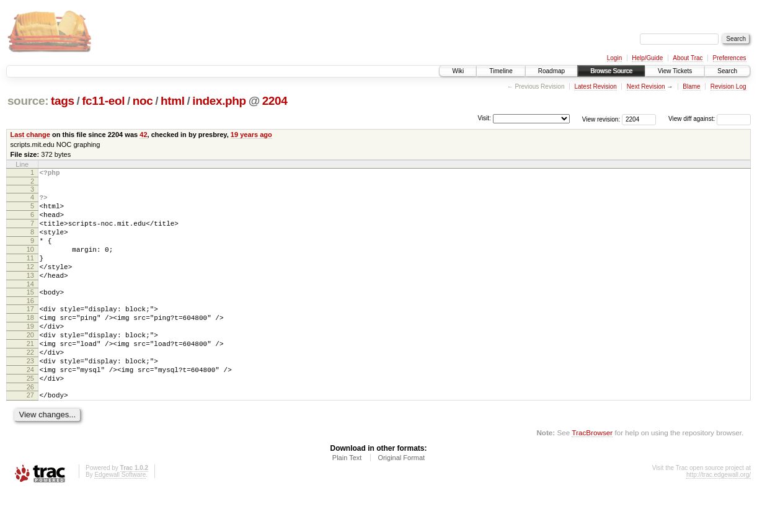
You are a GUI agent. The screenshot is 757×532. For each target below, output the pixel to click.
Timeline (501, 71)
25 (30, 415)
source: (28, 101)
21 (30, 373)
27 (30, 434)
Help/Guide (647, 58)
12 (30, 283)
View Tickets (675, 71)
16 (30, 323)
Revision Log (728, 86)
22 (30, 384)
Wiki (458, 71)
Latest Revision (595, 86)
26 (30, 426)
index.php (219, 101)
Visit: (484, 118)
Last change (30, 135)
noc (143, 101)
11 (30, 273)
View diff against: (710, 119)
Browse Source (611, 71)
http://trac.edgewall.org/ (719, 516)
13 (30, 294)
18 (30, 342)
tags (63, 101)
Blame (691, 86)
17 (30, 331)
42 (143, 135)
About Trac (688, 58)
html (173, 101)
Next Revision (646, 86)
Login (614, 58)
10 (30, 262)
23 (30, 394)
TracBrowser (592, 473)
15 (30, 313)
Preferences (730, 58)
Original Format (401, 499)
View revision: (601, 119)
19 (30, 352)
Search (727, 71)
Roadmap (551, 71)
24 (30, 405)
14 (30, 304)
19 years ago (251, 135)
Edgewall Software (120, 516)
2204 (275, 101)
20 (30, 363)
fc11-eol (103, 101)
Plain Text (347, 499)
